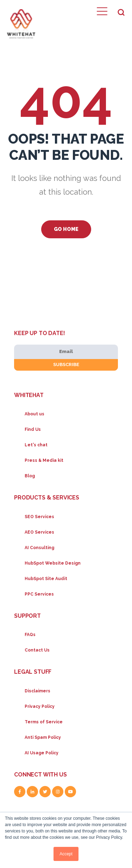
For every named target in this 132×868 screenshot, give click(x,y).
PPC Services (39, 594)
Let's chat (36, 445)
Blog (30, 476)
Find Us (33, 429)
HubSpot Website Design (53, 563)
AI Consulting (39, 548)
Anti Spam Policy (43, 737)
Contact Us (37, 650)
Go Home (66, 229)
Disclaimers (37, 691)
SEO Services (39, 517)
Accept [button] (66, 854)
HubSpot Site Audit (46, 579)
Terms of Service (44, 722)
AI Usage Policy (42, 753)
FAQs (30, 635)
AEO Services (39, 532)
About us (34, 414)
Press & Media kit (44, 460)
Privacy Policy (40, 706)
